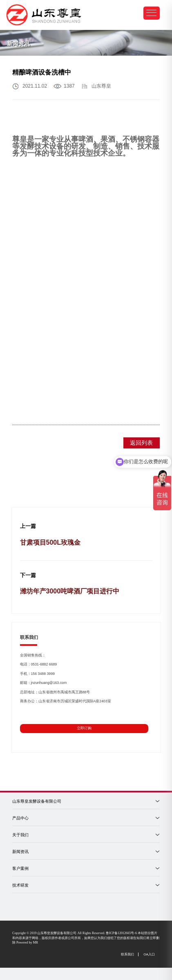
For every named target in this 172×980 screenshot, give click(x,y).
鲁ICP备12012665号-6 (121, 933)
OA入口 (149, 954)
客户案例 (20, 868)
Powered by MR (27, 943)
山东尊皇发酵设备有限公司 (37, 801)
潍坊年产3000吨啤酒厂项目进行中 (70, 591)
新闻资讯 (20, 852)
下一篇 (28, 575)
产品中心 (20, 818)
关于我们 (20, 835)
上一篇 (28, 526)
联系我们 (127, 954)
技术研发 (20, 885)
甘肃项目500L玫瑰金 (50, 542)
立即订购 (84, 728)
